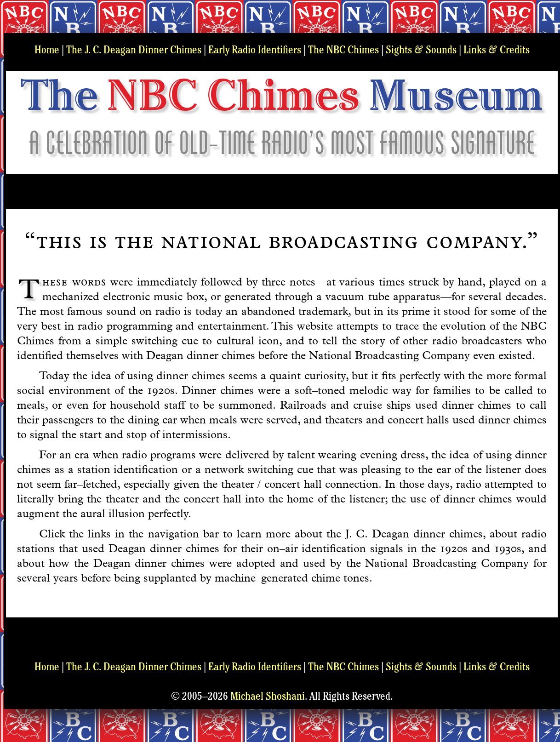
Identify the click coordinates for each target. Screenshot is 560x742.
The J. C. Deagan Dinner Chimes (134, 51)
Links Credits (497, 51)
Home (47, 51)
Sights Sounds (421, 51)
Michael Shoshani (268, 697)
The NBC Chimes (343, 51)
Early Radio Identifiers (255, 51)
